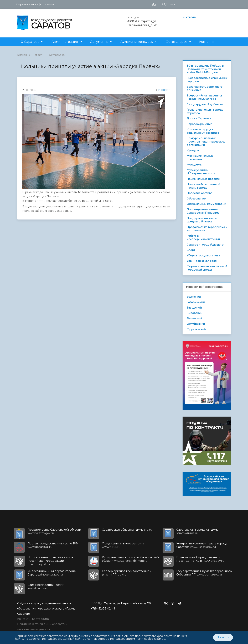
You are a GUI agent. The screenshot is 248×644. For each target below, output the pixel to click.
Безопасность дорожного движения (205, 88)
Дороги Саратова (199, 118)
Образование (196, 199)
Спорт (191, 250)
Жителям (189, 17)
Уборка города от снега (203, 255)
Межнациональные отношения (200, 157)
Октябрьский (57, 55)
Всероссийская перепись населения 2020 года (205, 97)
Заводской (194, 308)
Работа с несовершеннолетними (203, 238)
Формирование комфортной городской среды (207, 268)
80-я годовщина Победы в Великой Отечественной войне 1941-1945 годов (205, 69)
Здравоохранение (199, 124)
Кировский (194, 313)
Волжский (194, 297)
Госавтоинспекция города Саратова (205, 111)
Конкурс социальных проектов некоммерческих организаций (206, 142)
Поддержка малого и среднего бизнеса (202, 220)
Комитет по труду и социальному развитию (203, 131)
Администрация (65, 42)
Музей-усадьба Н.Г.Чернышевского (201, 172)
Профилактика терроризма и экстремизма (207, 229)
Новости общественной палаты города (203, 186)
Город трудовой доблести (205, 104)
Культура (193, 150)
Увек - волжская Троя (202, 261)
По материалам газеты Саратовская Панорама (203, 211)
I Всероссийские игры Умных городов (207, 80)
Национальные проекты (203, 179)
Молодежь (194, 165)
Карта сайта (40, 619)
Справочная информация (35, 4)
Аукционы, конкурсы (137, 42)
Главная (22, 55)
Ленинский (194, 318)
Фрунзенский (196, 329)
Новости (38, 55)
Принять (223, 637)
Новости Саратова (200, 193)
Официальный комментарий (206, 204)
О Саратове (30, 42)
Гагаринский (196, 302)
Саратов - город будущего (205, 245)
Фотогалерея (176, 42)
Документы (99, 42)
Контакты (207, 42)
